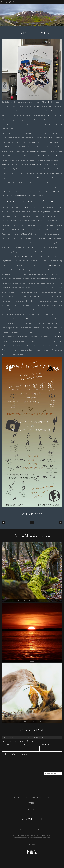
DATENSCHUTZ (32, 809)
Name (5, 744)
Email (25, 744)
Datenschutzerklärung (22, 840)
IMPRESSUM (32, 803)
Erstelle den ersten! (37, 737)
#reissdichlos (57, 350)
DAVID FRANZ (7, 2)
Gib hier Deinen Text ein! (32, 761)
